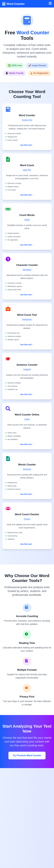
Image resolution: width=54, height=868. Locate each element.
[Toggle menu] (50, 3)
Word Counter (16, 4)
